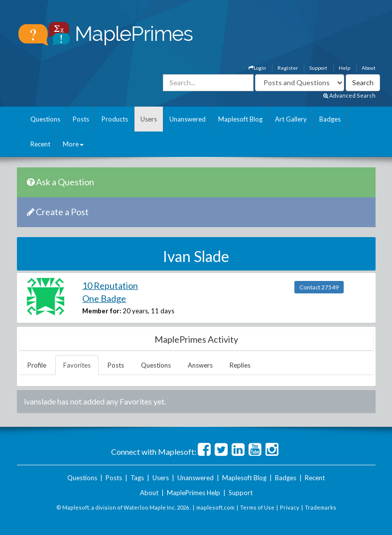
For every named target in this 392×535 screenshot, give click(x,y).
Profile (37, 365)
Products (115, 119)
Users (149, 119)
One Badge (104, 298)
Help (344, 68)
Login (257, 68)
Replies (240, 365)
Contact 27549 (319, 287)
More (73, 144)
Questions (45, 119)
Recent (40, 144)
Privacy (290, 507)
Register (288, 68)
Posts (81, 119)
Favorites (77, 365)
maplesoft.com (215, 507)
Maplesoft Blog (240, 119)
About (369, 68)
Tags (137, 478)
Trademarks (321, 507)
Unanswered (188, 119)
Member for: (102, 311)
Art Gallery (291, 119)
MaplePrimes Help (194, 493)
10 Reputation (110, 285)
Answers (200, 365)
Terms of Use (257, 507)
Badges (330, 119)
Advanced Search (349, 95)
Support (318, 68)
